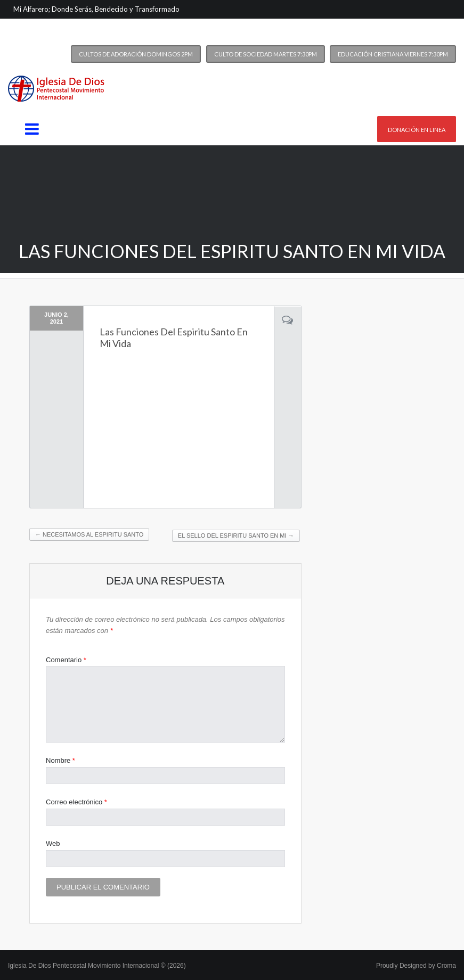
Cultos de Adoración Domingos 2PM (136, 54)
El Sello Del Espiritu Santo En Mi (236, 536)
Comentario (66, 660)
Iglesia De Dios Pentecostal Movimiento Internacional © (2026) (97, 966)
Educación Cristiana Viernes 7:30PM (393, 54)
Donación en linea (417, 130)
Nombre (60, 760)
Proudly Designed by (416, 966)
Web (53, 843)
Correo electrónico (76, 802)
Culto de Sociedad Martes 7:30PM (266, 54)
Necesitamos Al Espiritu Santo (89, 534)
